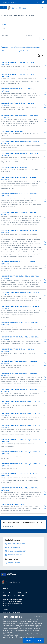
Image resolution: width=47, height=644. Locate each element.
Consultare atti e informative (15, 15)
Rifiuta (29, 640)
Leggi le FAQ (6, 610)
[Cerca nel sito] (43, 8)
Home (3, 15)
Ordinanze (24, 51)
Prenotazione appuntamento (11, 612)
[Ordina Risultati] (43, 56)
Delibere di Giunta (34, 47)
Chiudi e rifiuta (38, 617)
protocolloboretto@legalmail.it (14, 604)
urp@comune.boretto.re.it (14, 601)
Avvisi (12, 47)
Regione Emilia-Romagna (9, 2)
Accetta (40, 640)
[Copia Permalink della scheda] (44, 65)
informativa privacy (31, 637)
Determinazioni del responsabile (10, 51)
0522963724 (9, 606)
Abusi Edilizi (5, 47)
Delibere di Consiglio (22, 47)
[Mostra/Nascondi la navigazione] (4, 7)
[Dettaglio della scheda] (44, 67)
